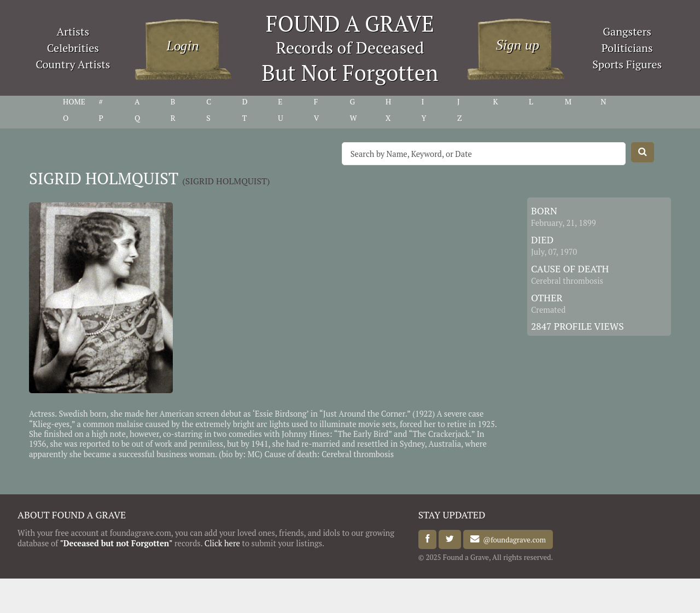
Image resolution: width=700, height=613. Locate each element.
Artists (73, 31)
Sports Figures (627, 64)
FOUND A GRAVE (350, 23)
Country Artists (73, 64)
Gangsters (627, 31)
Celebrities (73, 48)
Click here (222, 543)
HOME (74, 102)
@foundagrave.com (513, 539)
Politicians (627, 48)
